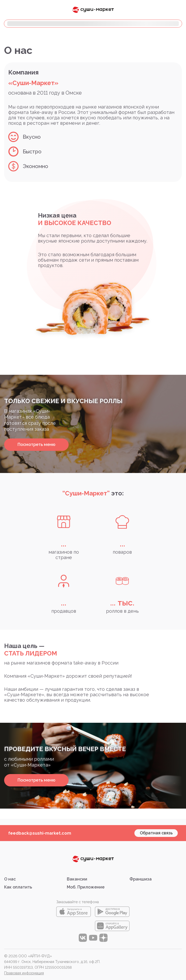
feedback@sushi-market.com (40, 833)
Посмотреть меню (37, 445)
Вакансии (77, 879)
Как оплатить (18, 887)
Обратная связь (156, 833)
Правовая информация (24, 973)
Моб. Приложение (86, 887)
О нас (10, 879)
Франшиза (141, 879)
